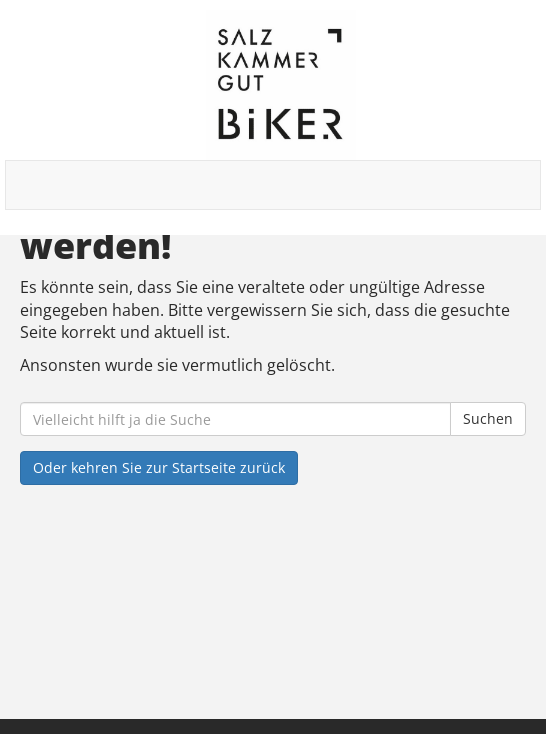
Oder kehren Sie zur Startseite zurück (159, 467)
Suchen (488, 418)
